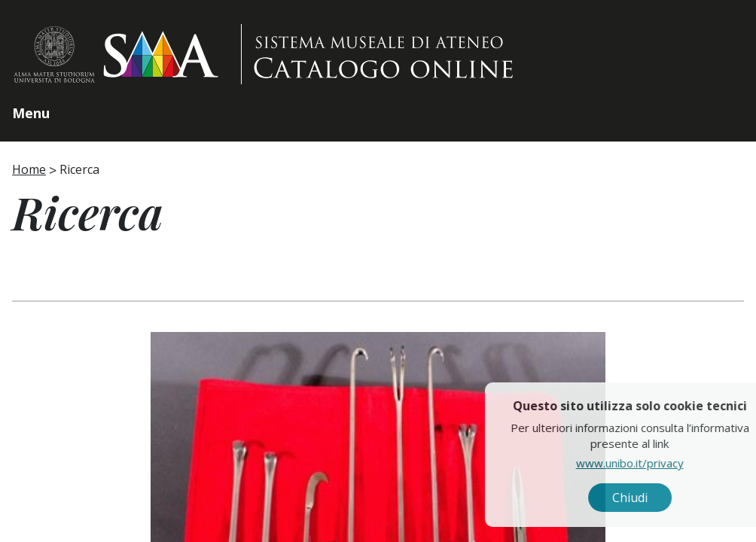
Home (29, 169)
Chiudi (664, 498)
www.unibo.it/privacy (664, 463)
